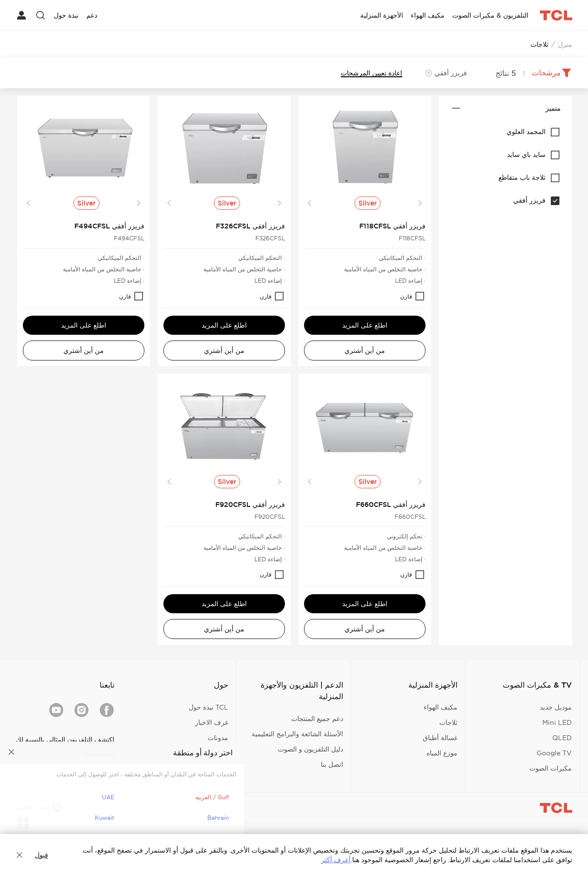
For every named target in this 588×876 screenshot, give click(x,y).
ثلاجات (448, 722)
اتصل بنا (332, 764)
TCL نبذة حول (208, 707)
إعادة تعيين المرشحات (371, 73)
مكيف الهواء (441, 707)
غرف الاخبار (212, 722)
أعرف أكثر (336, 860)
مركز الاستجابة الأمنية (198, 753)
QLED (562, 738)
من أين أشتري (365, 350)
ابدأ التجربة (99, 753)
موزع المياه (442, 753)
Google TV (554, 753)
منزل (565, 44)
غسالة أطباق (440, 738)
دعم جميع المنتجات (317, 719)
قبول (41, 855)
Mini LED (557, 722)
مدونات (218, 738)
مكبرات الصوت (551, 768)
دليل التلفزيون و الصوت (310, 749)
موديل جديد (556, 707)
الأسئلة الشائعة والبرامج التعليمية (297, 734)
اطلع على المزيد (365, 325)
